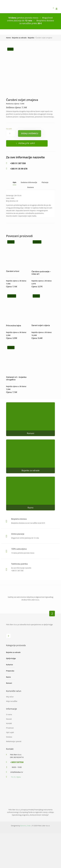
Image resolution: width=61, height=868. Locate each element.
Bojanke (31, 38)
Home (8, 38)
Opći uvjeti (10, 744)
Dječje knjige (11, 670)
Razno (30, 519)
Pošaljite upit (27, 155)
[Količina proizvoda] (11, 145)
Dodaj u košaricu (30, 145)
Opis (14, 194)
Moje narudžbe (12, 713)
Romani (30, 445)
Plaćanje (45, 194)
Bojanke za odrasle (19, 38)
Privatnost (10, 739)
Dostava (31, 199)
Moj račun (10, 708)
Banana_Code (25, 837)
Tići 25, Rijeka (16, 789)
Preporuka (10, 682)
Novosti (9, 730)
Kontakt (9, 735)
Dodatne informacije (29, 194)
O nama (9, 726)
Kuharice (10, 676)
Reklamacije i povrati (14, 753)
